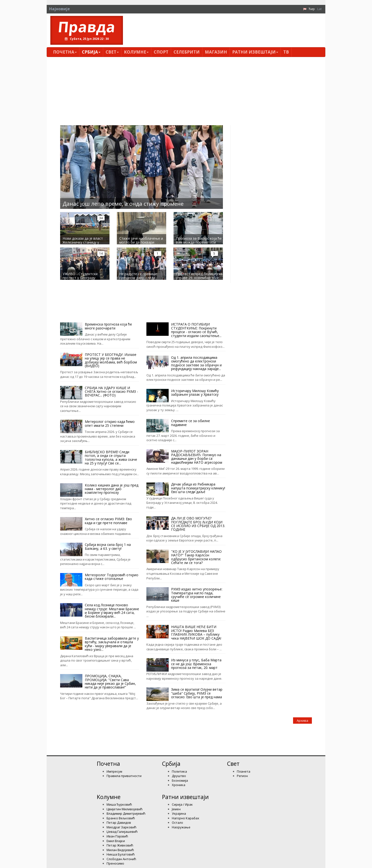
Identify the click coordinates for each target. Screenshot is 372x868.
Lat (319, 9)
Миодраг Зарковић (121, 827)
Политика (179, 771)
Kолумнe (136, 52)
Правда (87, 27)
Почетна (65, 52)
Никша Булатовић (121, 854)
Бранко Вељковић (121, 818)
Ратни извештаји (255, 52)
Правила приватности (124, 776)
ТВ (286, 52)
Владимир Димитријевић (126, 813)
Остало (177, 823)
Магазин (216, 52)
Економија (180, 780)
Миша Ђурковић (119, 804)
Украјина (179, 813)
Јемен (176, 809)
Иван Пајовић (117, 836)
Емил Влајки (116, 841)
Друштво (179, 776)
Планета (244, 771)
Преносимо (115, 863)
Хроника (179, 785)
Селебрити (187, 52)
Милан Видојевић (120, 850)
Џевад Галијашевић (122, 832)
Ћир (312, 9)
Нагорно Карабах (186, 818)
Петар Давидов (119, 823)
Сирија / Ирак (182, 804)
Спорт (161, 52)
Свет (112, 52)
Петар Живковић (120, 845)
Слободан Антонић (121, 859)
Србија (91, 52)
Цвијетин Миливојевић (125, 809)
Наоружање (181, 827)
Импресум (114, 771)
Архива (302, 721)
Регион (242, 776)
